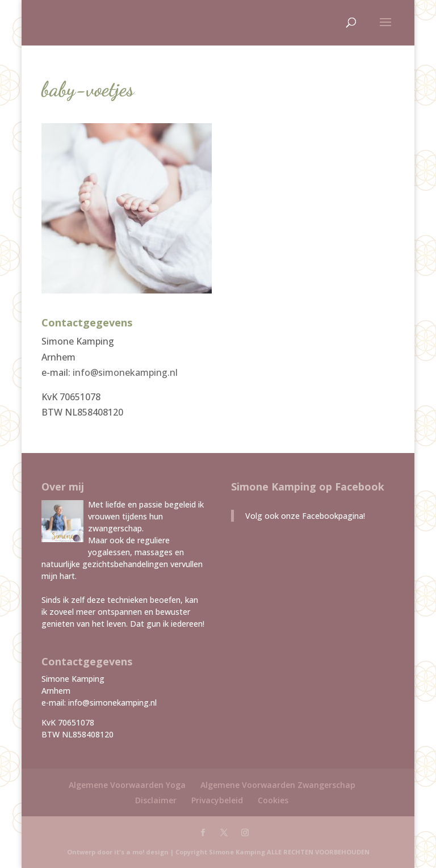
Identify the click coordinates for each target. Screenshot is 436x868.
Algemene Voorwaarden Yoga (127, 785)
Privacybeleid (217, 800)
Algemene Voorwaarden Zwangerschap (278, 785)
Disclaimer (156, 800)
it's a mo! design (141, 852)
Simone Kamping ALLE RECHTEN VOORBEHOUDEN (289, 852)
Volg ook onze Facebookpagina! (305, 516)
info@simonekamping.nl (125, 372)
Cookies (273, 800)
